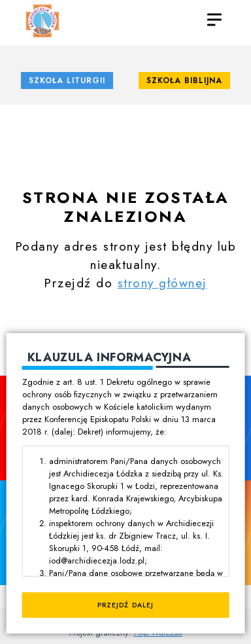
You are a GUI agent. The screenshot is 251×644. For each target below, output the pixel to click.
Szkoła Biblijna (184, 80)
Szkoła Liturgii (67, 80)
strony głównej (162, 283)
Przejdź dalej (125, 605)
